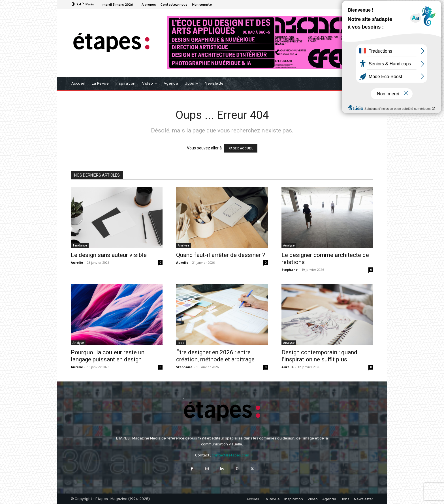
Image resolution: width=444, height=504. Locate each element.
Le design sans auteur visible (109, 255)
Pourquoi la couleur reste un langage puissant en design (108, 356)
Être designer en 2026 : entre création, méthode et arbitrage (215, 356)
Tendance (80, 245)
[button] (367, 84)
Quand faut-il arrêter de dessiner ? (221, 255)
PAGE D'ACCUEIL (241, 148)
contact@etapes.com (230, 455)
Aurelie (77, 262)
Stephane (290, 270)
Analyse (183, 245)
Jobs (181, 343)
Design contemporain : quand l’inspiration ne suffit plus (319, 356)
